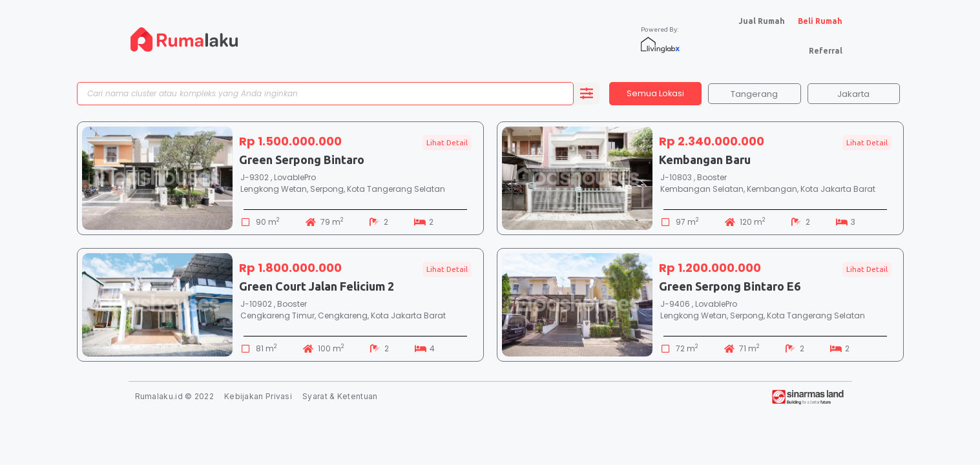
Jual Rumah (762, 21)
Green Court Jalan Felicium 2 (317, 289)
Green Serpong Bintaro (302, 162)
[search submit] (587, 95)
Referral (826, 51)
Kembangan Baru (705, 162)
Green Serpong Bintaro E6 (730, 289)
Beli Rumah (820, 21)
